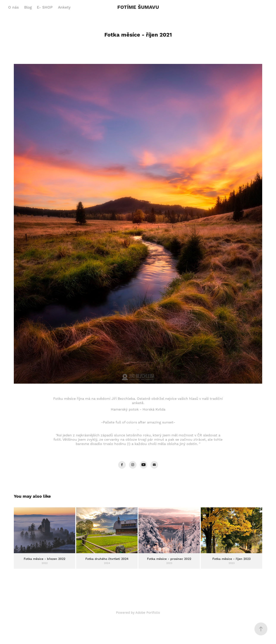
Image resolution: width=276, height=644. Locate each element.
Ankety (64, 8)
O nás (13, 8)
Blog (28, 8)
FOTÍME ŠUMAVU (138, 7)
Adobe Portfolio (148, 613)
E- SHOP (45, 8)
